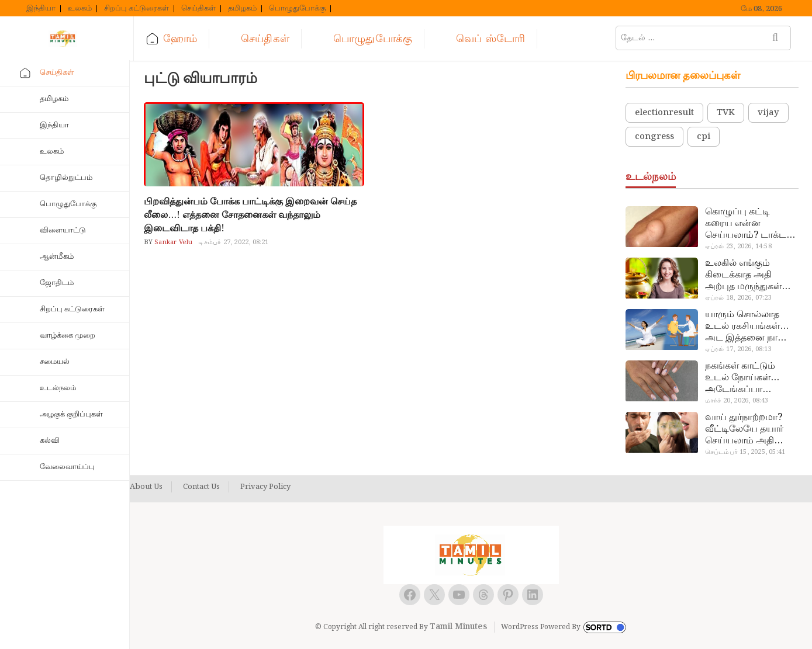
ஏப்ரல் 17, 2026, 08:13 (738, 349)
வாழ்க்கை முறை (68, 336)
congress (654, 137)
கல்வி (50, 441)
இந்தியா (41, 9)
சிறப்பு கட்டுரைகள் (137, 9)
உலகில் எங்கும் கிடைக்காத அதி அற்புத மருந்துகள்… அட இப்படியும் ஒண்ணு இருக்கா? (748, 275)
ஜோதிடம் (57, 283)
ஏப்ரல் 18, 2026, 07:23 (738, 298)
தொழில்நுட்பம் (66, 178)
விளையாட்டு (63, 230)
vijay (768, 113)
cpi (704, 137)
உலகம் (80, 9)
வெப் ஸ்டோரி (490, 39)
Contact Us (201, 487)
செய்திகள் (198, 9)
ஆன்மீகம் (57, 257)
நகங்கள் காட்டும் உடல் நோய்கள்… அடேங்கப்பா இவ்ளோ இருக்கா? (744, 378)
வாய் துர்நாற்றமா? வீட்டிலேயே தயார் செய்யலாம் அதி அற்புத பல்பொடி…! (747, 429)
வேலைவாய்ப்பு (67, 467)
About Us (146, 487)
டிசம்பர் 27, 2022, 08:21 (233, 242)
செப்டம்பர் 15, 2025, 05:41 (745, 452)
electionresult (664, 113)
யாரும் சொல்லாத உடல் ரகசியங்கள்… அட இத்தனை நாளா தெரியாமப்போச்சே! (748, 327)
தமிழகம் (242, 9)
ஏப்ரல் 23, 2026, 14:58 (738, 247)
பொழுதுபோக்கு (297, 9)
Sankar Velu (172, 242)
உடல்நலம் (58, 388)
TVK (726, 113)
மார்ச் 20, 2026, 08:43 (737, 401)
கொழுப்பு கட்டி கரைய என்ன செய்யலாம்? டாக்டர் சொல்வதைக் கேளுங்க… (748, 224)
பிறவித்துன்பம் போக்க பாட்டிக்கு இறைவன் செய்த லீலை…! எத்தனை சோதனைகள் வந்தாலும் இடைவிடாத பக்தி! (250, 215)
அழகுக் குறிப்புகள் (71, 414)
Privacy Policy (265, 487)
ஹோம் (180, 39)
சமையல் (55, 362)
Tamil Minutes (458, 627)
